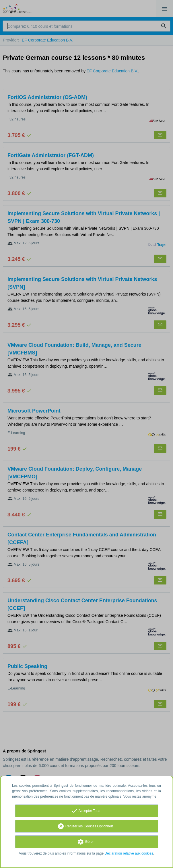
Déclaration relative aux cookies (129, 853)
